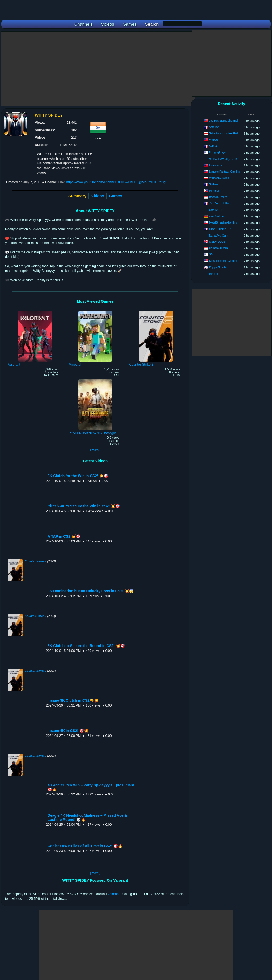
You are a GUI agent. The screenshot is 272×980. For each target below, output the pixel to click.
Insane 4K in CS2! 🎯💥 (68, 731)
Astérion (214, 127)
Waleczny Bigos (219, 178)
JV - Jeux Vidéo (219, 203)
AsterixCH (215, 210)
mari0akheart (217, 216)
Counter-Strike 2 (35, 561)
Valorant (114, 894)
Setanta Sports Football (224, 133)
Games (116, 196)
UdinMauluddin (218, 248)
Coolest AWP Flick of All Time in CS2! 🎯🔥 (85, 846)
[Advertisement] (98, 69)
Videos (98, 196)
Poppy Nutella (218, 267)
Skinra (213, 146)
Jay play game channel (223, 121)
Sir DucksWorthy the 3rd (224, 159)
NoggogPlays (217, 152)
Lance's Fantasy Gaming (225, 172)
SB (211, 254)
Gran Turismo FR (220, 229)
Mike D (213, 274)
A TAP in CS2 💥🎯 (64, 536)
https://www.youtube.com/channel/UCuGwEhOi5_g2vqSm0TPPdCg (116, 182)
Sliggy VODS (217, 242)
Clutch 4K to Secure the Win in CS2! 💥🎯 (84, 506)
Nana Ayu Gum (219, 236)
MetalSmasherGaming (223, 222)
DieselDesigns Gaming (223, 261)
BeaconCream (218, 197)
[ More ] (95, 450)
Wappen (214, 140)
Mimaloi (214, 191)
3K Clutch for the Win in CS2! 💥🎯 (78, 476)
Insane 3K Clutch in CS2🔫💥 (73, 701)
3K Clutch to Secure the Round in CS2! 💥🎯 (86, 646)
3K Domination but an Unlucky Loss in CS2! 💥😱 (91, 591)
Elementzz (216, 165)
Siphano (214, 184)
